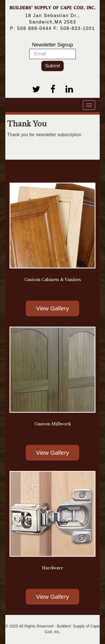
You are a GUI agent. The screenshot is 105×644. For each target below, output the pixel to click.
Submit (53, 66)
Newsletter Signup (53, 51)
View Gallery (53, 308)
